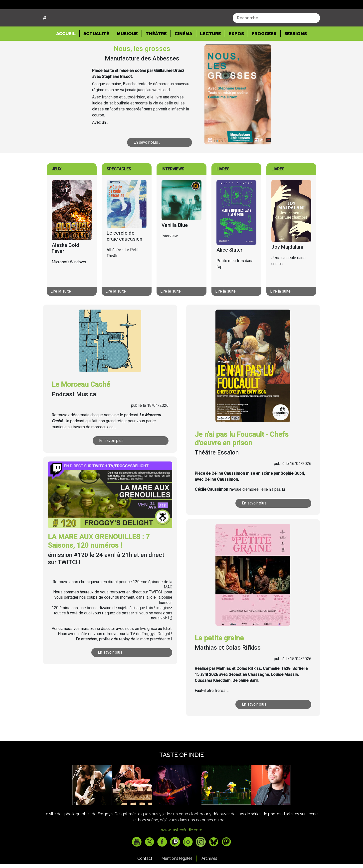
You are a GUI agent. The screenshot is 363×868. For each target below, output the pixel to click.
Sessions (296, 53)
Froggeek (264, 53)
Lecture (210, 53)
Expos (236, 53)
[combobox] (276, 37)
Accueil (68, 52)
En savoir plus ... (147, 161)
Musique (127, 53)
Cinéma (183, 53)
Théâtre (156, 53)
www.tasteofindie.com (182, 849)
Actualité (96, 53)
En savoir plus (111, 460)
